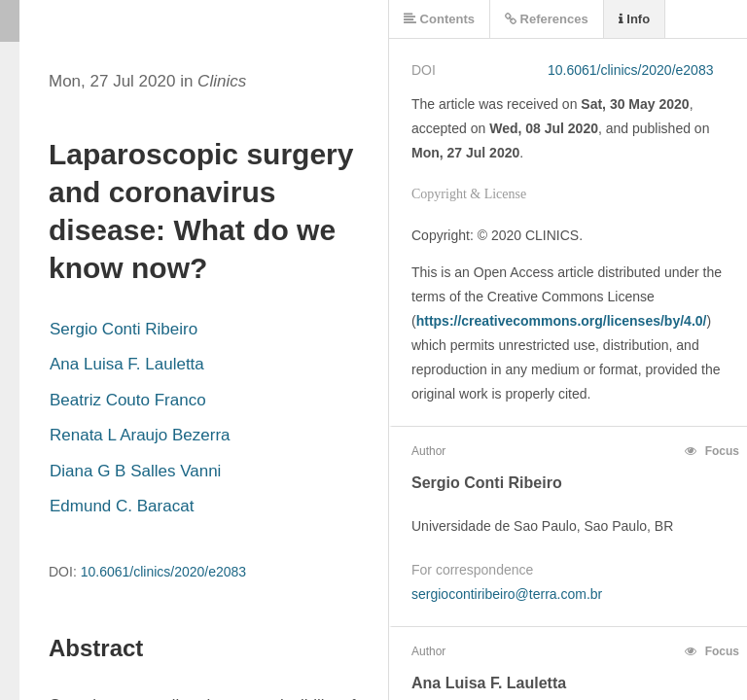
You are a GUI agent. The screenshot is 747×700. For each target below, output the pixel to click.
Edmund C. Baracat (122, 506)
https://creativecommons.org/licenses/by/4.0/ (562, 321)
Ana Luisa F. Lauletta (127, 364)
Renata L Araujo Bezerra (140, 435)
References (547, 19)
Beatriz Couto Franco (128, 400)
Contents (439, 19)
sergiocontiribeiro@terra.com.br (507, 594)
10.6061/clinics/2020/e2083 (163, 572)
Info (634, 19)
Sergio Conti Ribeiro (124, 329)
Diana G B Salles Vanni (135, 471)
